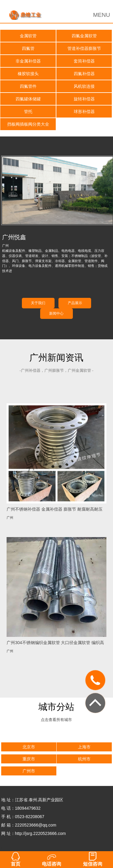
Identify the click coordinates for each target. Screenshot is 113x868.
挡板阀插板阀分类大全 (28, 124)
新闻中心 (56, 313)
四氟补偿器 (84, 74)
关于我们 (38, 303)
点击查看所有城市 (56, 720)
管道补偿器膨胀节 (84, 48)
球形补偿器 (84, 112)
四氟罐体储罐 (28, 99)
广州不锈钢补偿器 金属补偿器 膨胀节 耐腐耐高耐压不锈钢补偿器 (55, 509)
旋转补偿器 (84, 99)
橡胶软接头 (28, 74)
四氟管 (28, 48)
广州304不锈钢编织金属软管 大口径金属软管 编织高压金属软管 (55, 643)
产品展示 (75, 303)
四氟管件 (28, 86)
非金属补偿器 (28, 61)
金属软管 (28, 36)
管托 (28, 112)
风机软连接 (84, 86)
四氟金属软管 (84, 36)
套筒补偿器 (84, 61)
